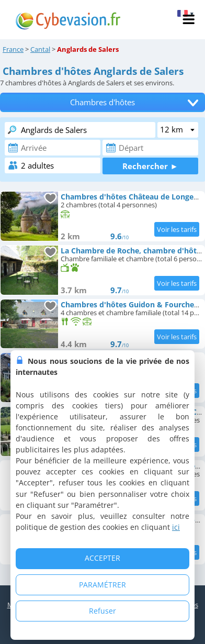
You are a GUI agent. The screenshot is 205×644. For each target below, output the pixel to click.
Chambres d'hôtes (102, 102)
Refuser (102, 611)
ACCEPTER (102, 558)
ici (176, 527)
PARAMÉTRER (102, 585)
